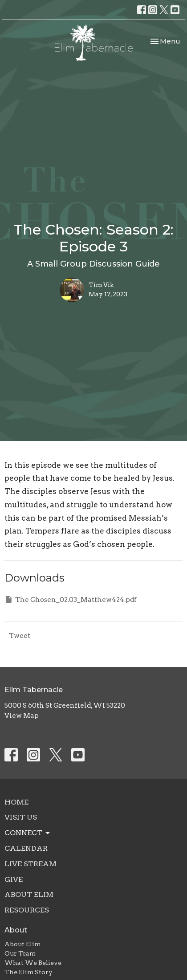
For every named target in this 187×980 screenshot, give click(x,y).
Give (14, 879)
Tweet (20, 636)
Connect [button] (28, 833)
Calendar (26, 848)
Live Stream (30, 864)
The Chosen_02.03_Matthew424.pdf (71, 599)
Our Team (20, 953)
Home (16, 802)
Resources (27, 910)
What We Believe (33, 963)
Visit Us (21, 817)
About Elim (29, 894)
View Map (22, 716)
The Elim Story (28, 972)
